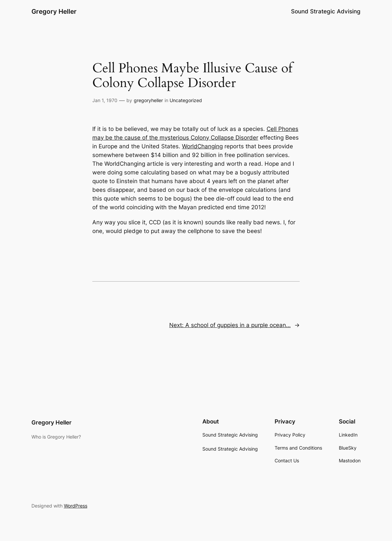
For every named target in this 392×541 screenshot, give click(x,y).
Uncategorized (186, 100)
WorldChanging (202, 146)
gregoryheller (148, 100)
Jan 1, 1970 (105, 100)
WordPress (76, 506)
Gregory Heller (54, 11)
